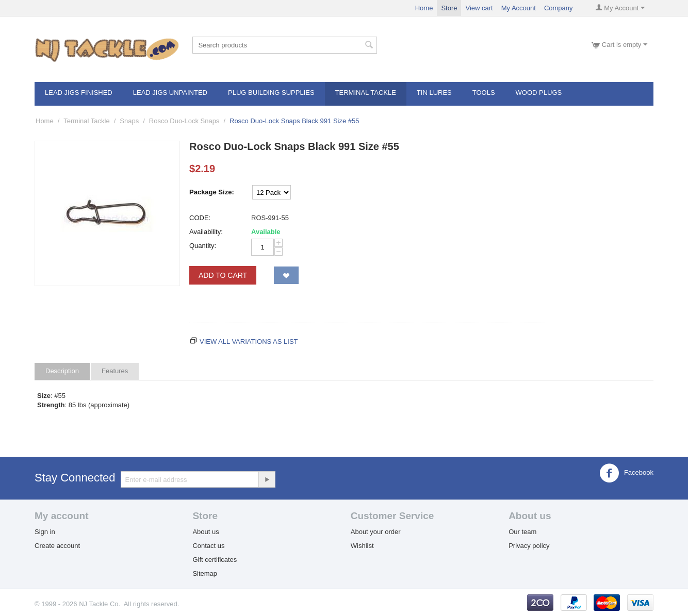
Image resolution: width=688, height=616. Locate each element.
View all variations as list (249, 342)
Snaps (129, 121)
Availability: (206, 232)
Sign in (45, 532)
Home (424, 8)
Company (559, 8)
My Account (519, 8)
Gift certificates (215, 560)
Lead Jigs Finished (79, 93)
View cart (479, 8)
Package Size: (212, 192)
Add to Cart (223, 275)
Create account (57, 546)
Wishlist (362, 546)
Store (449, 8)
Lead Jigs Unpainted (170, 93)
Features (115, 371)
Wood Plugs (539, 93)
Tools (484, 93)
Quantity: (203, 246)
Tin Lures (434, 93)
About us (206, 532)
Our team (522, 532)
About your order (376, 532)
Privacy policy (529, 546)
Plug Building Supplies (271, 93)
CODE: (200, 218)
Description (62, 371)
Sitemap (205, 573)
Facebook (626, 473)
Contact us (208, 546)
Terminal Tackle (366, 93)
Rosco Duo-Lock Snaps (184, 121)
